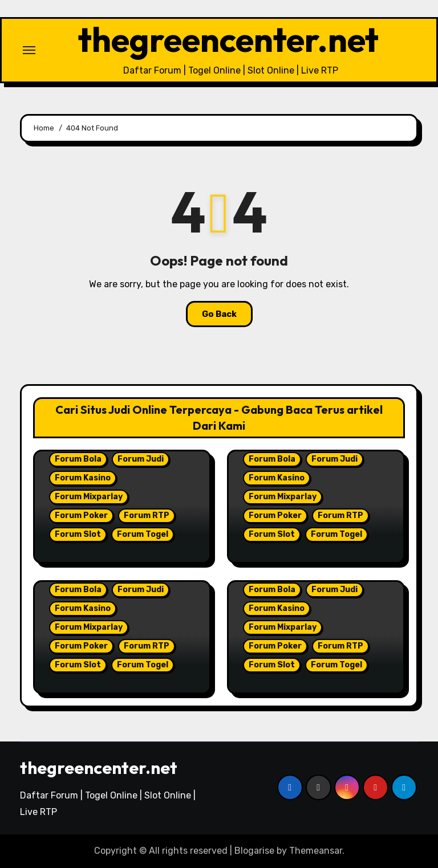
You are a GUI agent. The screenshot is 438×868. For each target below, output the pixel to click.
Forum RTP (147, 515)
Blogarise (254, 851)
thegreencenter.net (228, 39)
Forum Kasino (83, 478)
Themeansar (316, 851)
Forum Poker (81, 515)
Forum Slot (78, 534)
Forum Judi (141, 459)
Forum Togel (143, 534)
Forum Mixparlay (89, 497)
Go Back (219, 314)
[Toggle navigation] (29, 50)
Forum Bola (78, 459)
